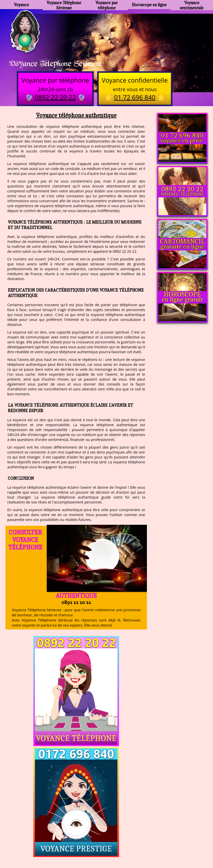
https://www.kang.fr (66, 841)
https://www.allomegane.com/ (158, 841)
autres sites (160, 850)
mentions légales (135, 850)
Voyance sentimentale (192, 5)
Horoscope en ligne (149, 5)
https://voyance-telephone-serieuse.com (106, 804)
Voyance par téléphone (106, 5)
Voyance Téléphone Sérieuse (64, 5)
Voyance (21, 5)
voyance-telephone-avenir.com (109, 841)
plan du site (108, 850)
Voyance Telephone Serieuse (61, 64)
